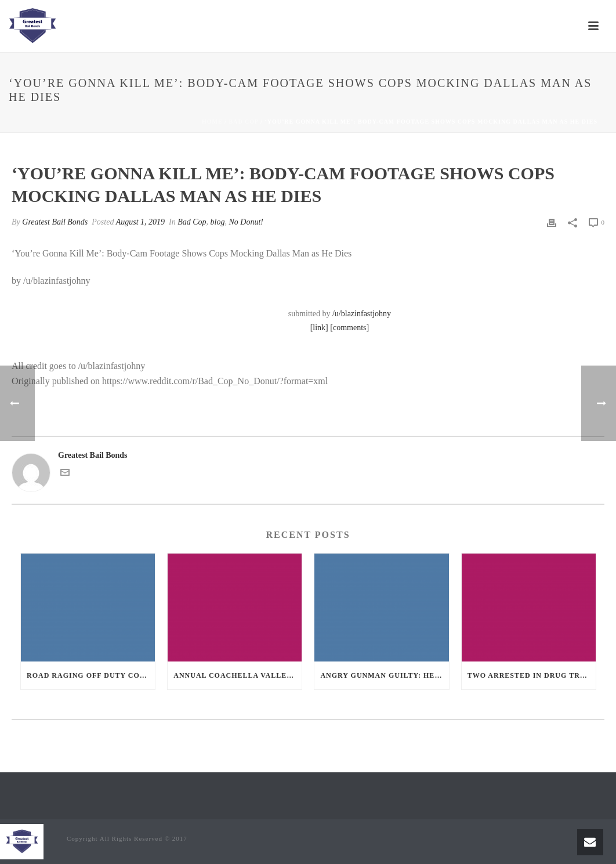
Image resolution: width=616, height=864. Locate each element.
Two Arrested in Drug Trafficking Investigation (532, 675)
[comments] (349, 328)
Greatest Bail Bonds (55, 222)
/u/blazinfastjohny (362, 314)
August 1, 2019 (140, 222)
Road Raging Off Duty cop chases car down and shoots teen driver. (91, 675)
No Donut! (247, 222)
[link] (319, 328)
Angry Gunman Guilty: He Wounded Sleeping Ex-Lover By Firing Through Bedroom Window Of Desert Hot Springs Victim (384, 675)
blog (218, 222)
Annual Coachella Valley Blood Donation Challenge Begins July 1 (238, 675)
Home (212, 122)
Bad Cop (244, 122)
